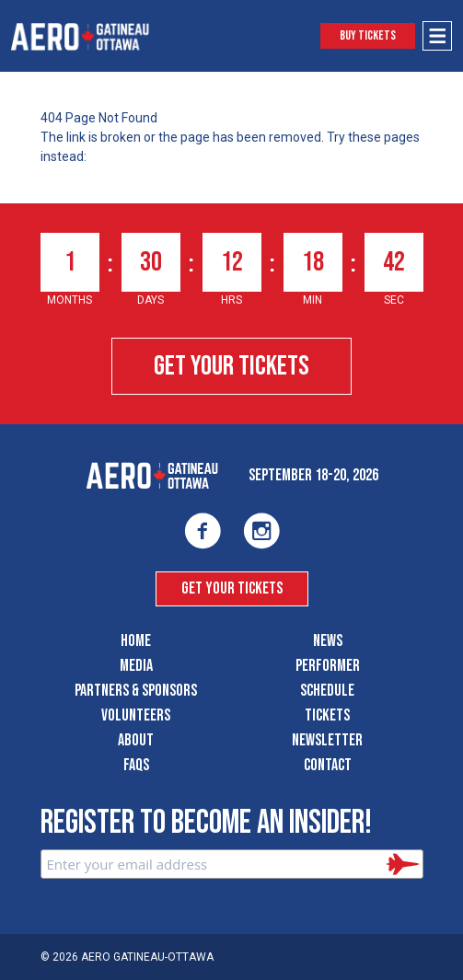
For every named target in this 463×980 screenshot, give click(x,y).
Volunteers (136, 715)
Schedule (327, 691)
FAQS (136, 765)
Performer (328, 666)
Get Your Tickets (231, 366)
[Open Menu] (437, 36)
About (136, 740)
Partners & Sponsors (136, 691)
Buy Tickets (368, 35)
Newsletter (327, 740)
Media (136, 666)
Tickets (327, 715)
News (328, 641)
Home (136, 641)
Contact (328, 765)
